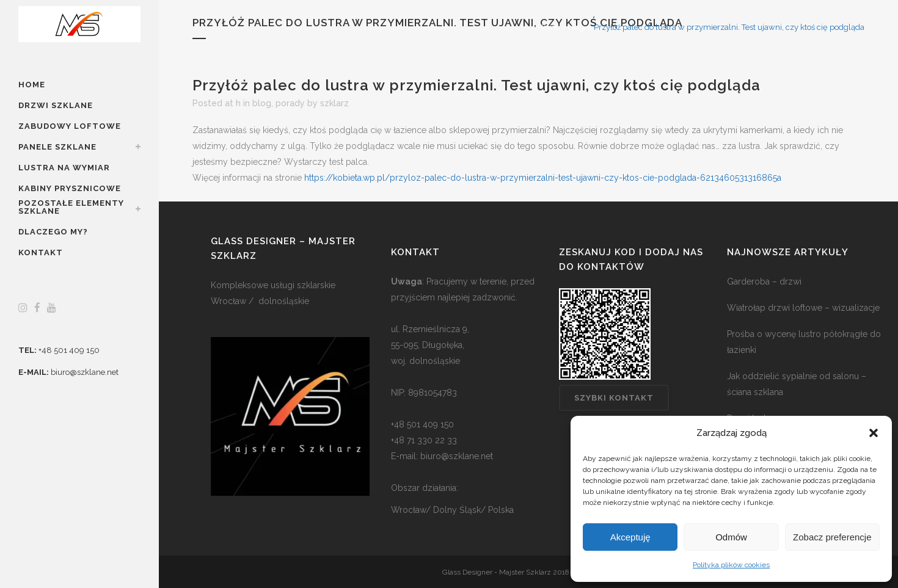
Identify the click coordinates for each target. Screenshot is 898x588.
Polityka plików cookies (731, 565)
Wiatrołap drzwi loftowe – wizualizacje (803, 308)
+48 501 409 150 (69, 350)
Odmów (731, 537)
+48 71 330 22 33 (424, 440)
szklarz (334, 103)
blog (576, 27)
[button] (874, 433)
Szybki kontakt (614, 398)
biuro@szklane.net (85, 372)
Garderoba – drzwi (764, 281)
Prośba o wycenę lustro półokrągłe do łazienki (804, 342)
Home (549, 27)
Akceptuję (630, 537)
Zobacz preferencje (832, 537)
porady (290, 103)
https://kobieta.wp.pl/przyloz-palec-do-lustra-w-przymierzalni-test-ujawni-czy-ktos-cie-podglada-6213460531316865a (543, 178)
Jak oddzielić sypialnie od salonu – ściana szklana (797, 384)
